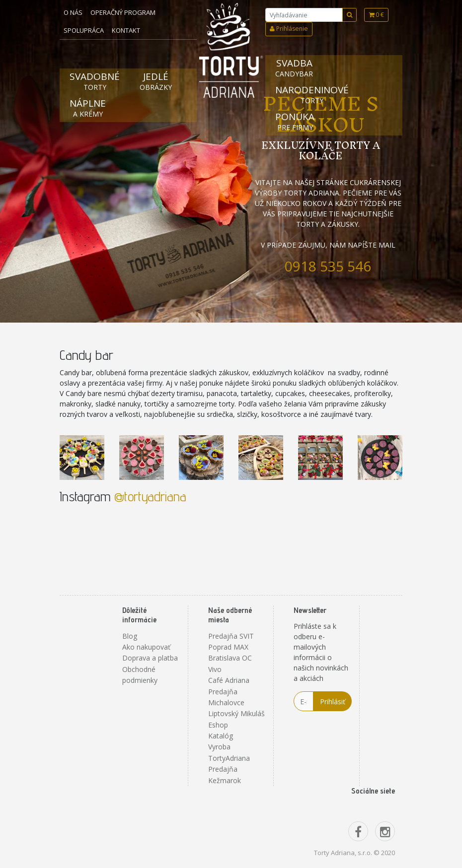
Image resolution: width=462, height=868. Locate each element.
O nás (73, 12)
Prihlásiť (333, 701)
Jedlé (156, 81)
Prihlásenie (289, 29)
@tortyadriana (150, 496)
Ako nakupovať (146, 647)
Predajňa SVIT (231, 636)
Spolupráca (84, 30)
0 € (376, 15)
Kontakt (126, 30)
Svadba (294, 68)
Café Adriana (229, 680)
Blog (130, 636)
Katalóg (221, 736)
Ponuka (295, 121)
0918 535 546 (328, 266)
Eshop (218, 725)
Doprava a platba (150, 658)
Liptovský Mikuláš (236, 713)
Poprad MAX (228, 647)
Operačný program (123, 12)
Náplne (88, 108)
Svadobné (95, 81)
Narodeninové (312, 95)
